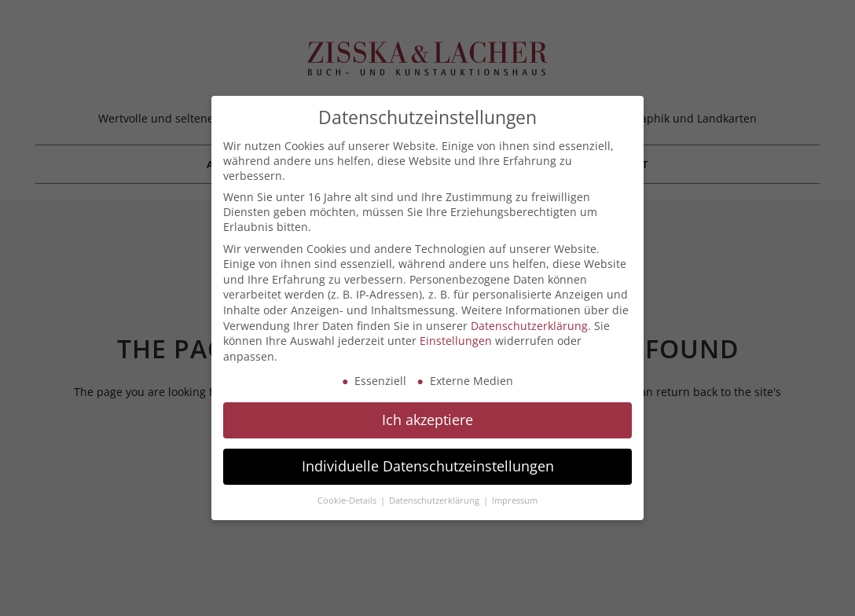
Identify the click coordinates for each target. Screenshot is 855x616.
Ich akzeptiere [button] (427, 420)
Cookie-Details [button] (348, 500)
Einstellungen (456, 341)
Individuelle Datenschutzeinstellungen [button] (428, 466)
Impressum (515, 500)
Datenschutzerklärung (529, 326)
